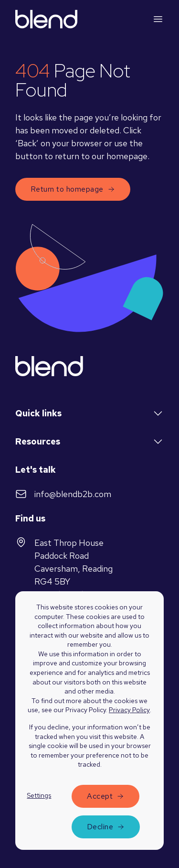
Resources (89, 442)
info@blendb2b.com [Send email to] (63, 494)
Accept (100, 796)
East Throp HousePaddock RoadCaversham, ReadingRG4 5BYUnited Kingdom (64, 568)
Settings (39, 795)
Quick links (89, 413)
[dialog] (89, 730)
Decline (100, 827)
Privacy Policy (129, 710)
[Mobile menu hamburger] (158, 19)
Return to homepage (73, 189)
